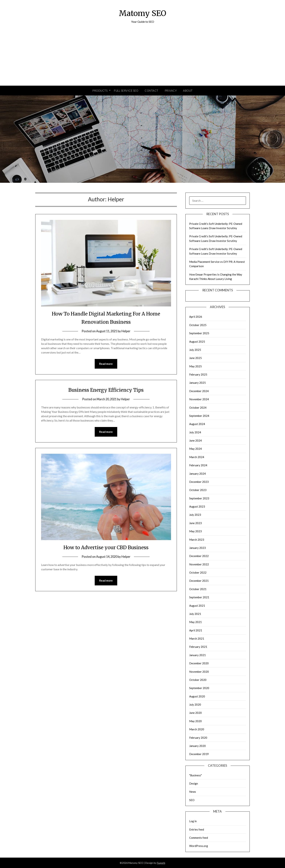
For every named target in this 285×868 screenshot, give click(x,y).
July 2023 (195, 515)
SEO (192, 800)
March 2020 (197, 729)
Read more (106, 364)
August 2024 (197, 424)
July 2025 (195, 350)
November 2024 (199, 399)
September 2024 (199, 416)
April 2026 (196, 317)
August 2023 (197, 506)
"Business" (195, 775)
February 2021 (198, 647)
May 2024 (195, 449)
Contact (151, 91)
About (188, 91)
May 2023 (195, 531)
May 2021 (195, 622)
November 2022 (199, 564)
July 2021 (195, 614)
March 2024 (197, 457)
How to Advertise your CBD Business (106, 548)
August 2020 (197, 696)
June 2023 (195, 523)
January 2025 (197, 383)
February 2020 (198, 738)
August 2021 (197, 606)
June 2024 (195, 440)
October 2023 (198, 490)
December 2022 (199, 556)
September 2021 (199, 597)
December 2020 (199, 663)
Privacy (171, 91)
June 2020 (195, 713)
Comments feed (199, 838)
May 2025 (195, 366)
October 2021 (198, 589)
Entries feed (197, 829)
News (193, 792)
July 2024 (195, 432)
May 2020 (195, 721)
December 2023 (199, 482)
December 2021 (199, 581)
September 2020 (199, 688)
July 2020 (195, 705)
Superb (161, 863)
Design (194, 783)
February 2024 (198, 465)
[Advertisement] (142, 58)
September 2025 (199, 333)
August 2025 (197, 342)
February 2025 (198, 374)
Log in (193, 821)
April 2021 (196, 630)
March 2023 (197, 540)
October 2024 (198, 408)
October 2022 (198, 572)
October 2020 (198, 680)
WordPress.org (199, 846)
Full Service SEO (126, 91)
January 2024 (197, 474)
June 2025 (195, 358)
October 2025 (198, 325)
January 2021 (197, 655)
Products (100, 91)
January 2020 (197, 746)
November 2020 (199, 672)
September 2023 (199, 498)
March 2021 (197, 638)
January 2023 (197, 548)
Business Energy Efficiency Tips (106, 390)
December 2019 (199, 754)
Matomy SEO (143, 13)
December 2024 (199, 391)
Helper (127, 331)
